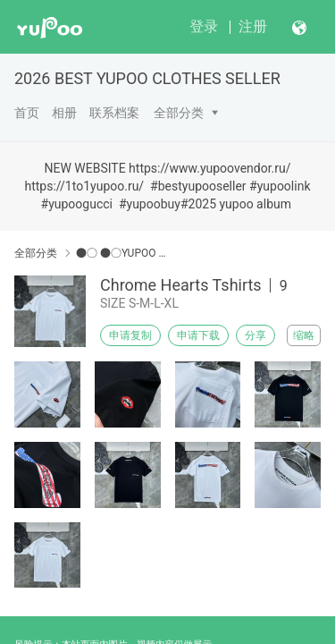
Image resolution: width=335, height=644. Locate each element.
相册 (64, 113)
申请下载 (198, 335)
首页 (27, 113)
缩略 (304, 335)
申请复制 (130, 335)
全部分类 (179, 113)
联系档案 (114, 113)
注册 (253, 26)
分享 (255, 335)
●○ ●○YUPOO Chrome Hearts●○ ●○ (123, 253)
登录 (204, 26)
